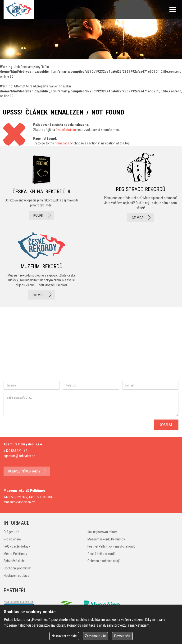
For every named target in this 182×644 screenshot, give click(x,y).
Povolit (122, 636)
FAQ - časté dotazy (17, 546)
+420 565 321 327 (15, 497)
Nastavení (64, 636)
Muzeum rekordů (41, 265)
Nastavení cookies (16, 576)
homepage (62, 143)
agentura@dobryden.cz (19, 456)
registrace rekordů (141, 188)
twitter (59, 346)
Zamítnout (95, 636)
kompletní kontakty (24, 471)
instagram (43, 346)
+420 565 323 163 (15, 451)
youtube (80, 345)
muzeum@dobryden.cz (19, 502)
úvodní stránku (66, 130)
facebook (18, 346)
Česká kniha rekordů (101, 554)
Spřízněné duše (14, 561)
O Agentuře (11, 532)
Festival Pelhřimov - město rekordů (111, 546)
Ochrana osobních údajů (104, 561)
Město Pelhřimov (15, 554)
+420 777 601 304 (41, 497)
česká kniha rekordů (41, 188)
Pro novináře (12, 539)
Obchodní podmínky (17, 568)
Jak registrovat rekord (102, 532)
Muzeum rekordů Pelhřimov (106, 539)
